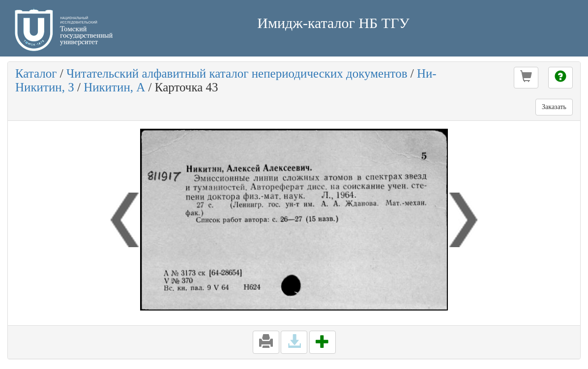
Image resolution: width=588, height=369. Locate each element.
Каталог (36, 73)
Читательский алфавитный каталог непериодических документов (237, 73)
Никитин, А (114, 87)
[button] (526, 78)
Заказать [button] (554, 107)
